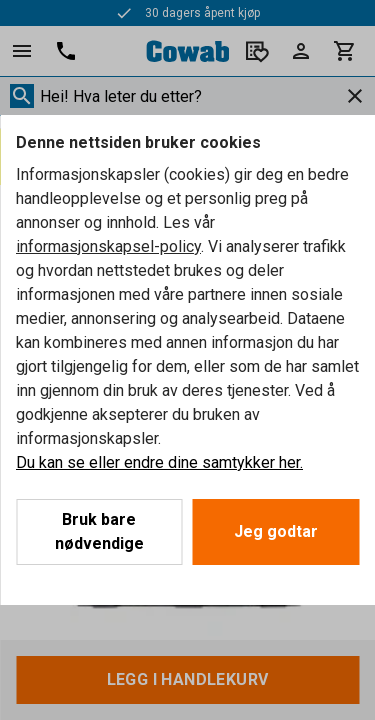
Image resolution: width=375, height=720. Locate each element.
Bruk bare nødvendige (99, 531)
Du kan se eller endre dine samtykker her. (159, 462)
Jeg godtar (276, 531)
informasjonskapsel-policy (108, 246)
